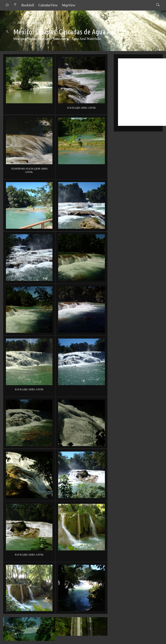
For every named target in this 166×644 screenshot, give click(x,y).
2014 (21, 23)
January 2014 (40, 23)
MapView (69, 5)
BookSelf (28, 5)
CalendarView (48, 5)
